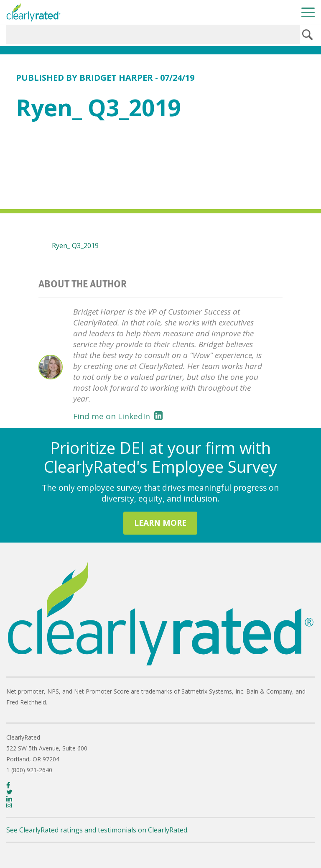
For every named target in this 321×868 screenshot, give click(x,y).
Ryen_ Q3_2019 (75, 246)
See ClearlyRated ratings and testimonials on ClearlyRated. (97, 830)
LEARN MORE (160, 523)
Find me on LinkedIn (118, 416)
